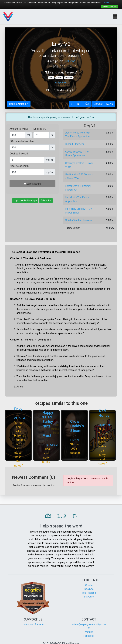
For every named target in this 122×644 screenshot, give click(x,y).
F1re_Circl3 (50, 445)
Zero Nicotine (34, 184)
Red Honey (104, 413)
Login (70, 479)
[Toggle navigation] (115, 17)
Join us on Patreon (33, 624)
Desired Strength (19, 154)
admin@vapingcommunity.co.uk (89, 624)
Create (89, 585)
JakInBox (104, 425)
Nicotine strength (19, 166)
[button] (48, 516)
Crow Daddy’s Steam (77, 426)
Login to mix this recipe (25, 200)
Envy (18, 409)
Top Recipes (89, 593)
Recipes (89, 589)
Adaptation (61, 82)
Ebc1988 (76, 440)
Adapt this (46, 200)
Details (106, 3)
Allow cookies (110, 6)
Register (81, 479)
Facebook (89, 636)
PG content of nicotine (22, 141)
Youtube (89, 632)
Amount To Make (19, 129)
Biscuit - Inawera (75, 144)
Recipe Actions (18, 104)
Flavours (89, 597)
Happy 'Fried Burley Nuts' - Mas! (48, 424)
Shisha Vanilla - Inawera (78, 220)
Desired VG (40, 129)
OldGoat (69, 61)
